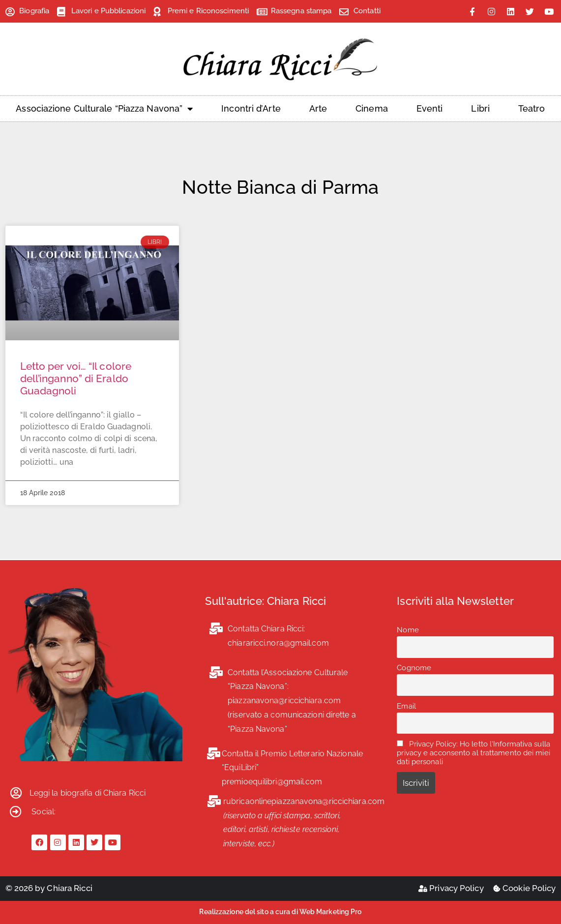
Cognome (414, 668)
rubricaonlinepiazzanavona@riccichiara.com (304, 801)
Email (406, 706)
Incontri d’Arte (251, 108)
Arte (318, 108)
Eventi (430, 108)
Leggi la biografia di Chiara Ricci (88, 793)
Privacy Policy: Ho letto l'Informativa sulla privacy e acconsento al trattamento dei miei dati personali (473, 753)
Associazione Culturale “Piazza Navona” (104, 109)
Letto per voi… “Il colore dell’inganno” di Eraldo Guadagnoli (76, 378)
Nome (408, 630)
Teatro (532, 108)
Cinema (372, 108)
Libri (480, 108)
